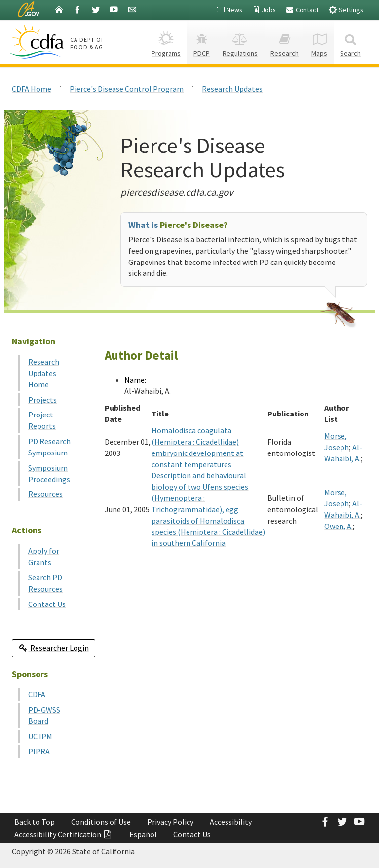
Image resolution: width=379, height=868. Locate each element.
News (229, 10)
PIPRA (39, 751)
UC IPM (40, 736)
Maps (319, 42)
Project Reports (42, 420)
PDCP (202, 42)
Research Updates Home (44, 373)
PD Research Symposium (49, 447)
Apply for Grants (44, 556)
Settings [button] (346, 10)
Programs (166, 42)
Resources (45, 494)
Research (284, 42)
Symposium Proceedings (49, 473)
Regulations (240, 42)
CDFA (37, 694)
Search (350, 42)
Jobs (264, 10)
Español (143, 834)
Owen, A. (339, 526)
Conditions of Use (101, 822)
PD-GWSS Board (44, 715)
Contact (302, 10)
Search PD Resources (45, 583)
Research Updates (232, 89)
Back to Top (35, 822)
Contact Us (47, 604)
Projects (42, 400)
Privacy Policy (170, 822)
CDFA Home (32, 89)
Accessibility (231, 822)
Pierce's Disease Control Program (127, 89)
